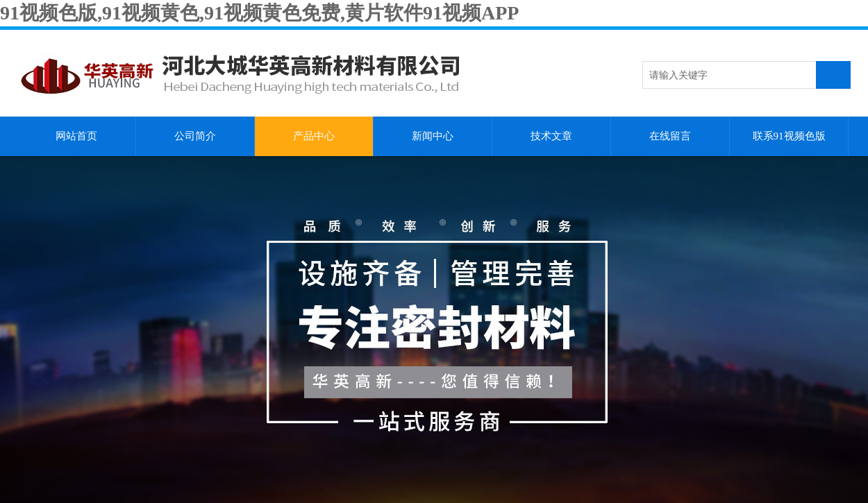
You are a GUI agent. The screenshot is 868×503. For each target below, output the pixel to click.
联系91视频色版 (789, 136)
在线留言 (670, 136)
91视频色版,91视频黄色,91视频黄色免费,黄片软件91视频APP (259, 13)
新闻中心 (433, 136)
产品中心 (314, 136)
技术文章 (551, 136)
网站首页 (76, 136)
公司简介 (195, 136)
